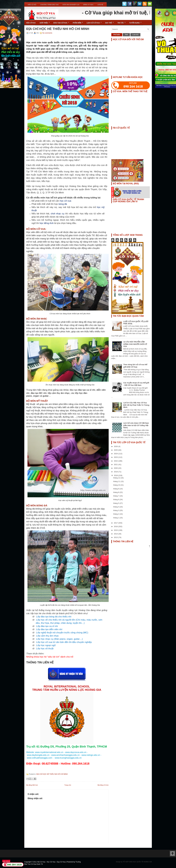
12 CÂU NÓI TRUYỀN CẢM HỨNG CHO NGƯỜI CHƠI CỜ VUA (135, 344)
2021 (116, 465)
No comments (47, 33)
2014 (116, 534)
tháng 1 (116, 518)
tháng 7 (116, 496)
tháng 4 (116, 507)
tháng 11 (117, 481)
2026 (116, 446)
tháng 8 (116, 492)
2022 (116, 461)
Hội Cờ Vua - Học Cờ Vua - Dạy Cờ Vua (51, 862)
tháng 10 (117, 485)
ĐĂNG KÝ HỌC (88, 5)
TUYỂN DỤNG (136, 22)
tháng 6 (116, 499)
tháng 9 (116, 489)
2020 (116, 468)
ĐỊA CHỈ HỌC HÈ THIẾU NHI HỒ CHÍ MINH (58, 29)
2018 (116, 475)
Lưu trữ (135, 35)
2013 (116, 537)
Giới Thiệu (45, 22)
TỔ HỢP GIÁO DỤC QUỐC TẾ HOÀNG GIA (137, 862)
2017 (116, 523)
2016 (116, 526)
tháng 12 (117, 478)
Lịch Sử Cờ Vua (95, 22)
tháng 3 (116, 510)
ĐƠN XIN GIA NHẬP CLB (71, 5)
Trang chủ (68, 785)
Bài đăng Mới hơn (32, 785)
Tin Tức (122, 22)
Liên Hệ (100, 5)
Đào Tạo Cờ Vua (62, 22)
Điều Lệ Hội (32, 5)
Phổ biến (117, 35)
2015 (116, 530)
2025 (116, 450)
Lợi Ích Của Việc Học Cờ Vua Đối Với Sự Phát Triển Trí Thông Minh (136, 405)
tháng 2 (116, 514)
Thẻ (126, 35)
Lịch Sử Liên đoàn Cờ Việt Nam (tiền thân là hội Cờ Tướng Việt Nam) (136, 425)
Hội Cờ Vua (31, 23)
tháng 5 (116, 503)
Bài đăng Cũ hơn (103, 785)
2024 (116, 454)
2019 (116, 472)
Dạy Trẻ (110, 22)
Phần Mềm (79, 22)
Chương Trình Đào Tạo (49, 5)
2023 (116, 457)
